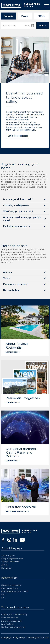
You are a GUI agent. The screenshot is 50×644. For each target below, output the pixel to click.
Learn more (13, 352)
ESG (3, 594)
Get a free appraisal (18, 136)
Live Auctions (7, 624)
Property (8, 16)
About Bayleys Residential (17, 346)
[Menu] (46, 6)
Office (42, 16)
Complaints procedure (11, 585)
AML (3, 597)
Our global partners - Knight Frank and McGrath (22, 452)
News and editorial (10, 618)
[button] (25, 199)
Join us (4, 565)
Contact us (6, 568)
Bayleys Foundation (10, 562)
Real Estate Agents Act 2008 (15, 591)
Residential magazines (23, 398)
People (25, 16)
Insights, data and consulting (14, 615)
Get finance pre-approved (13, 627)
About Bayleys (8, 556)
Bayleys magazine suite (12, 621)
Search (43, 25)
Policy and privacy (10, 588)
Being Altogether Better (12, 559)
